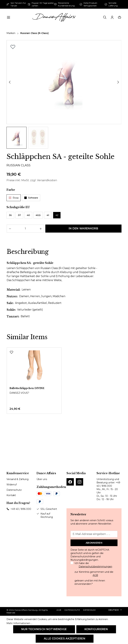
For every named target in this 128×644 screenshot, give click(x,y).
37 (19, 215)
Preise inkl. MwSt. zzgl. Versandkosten (32, 180)
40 (28, 215)
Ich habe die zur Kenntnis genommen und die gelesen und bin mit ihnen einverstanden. (95, 574)
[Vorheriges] (10, 82)
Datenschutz (14, 490)
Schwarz (31, 198)
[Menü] (8, 17)
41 (48, 215)
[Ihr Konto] (112, 17)
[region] (64, 94)
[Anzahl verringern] (10, 229)
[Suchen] (105, 17)
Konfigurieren (96, 629)
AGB (95, 575)
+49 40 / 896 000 (21, 509)
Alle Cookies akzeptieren (65, 639)
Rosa (14, 198)
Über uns (42, 479)
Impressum (89, 610)
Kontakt (11, 495)
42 (57, 215)
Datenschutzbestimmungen (95, 567)
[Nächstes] (118, 82)
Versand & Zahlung (17, 479)
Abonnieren (94, 543)
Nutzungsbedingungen (84, 560)
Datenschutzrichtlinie (83, 556)
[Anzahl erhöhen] (41, 229)
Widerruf (12, 485)
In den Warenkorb (83, 228)
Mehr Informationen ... (19, 623)
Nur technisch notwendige (44, 629)
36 (10, 215)
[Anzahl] (25, 229)
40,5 (38, 215)
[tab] (28, 252)
